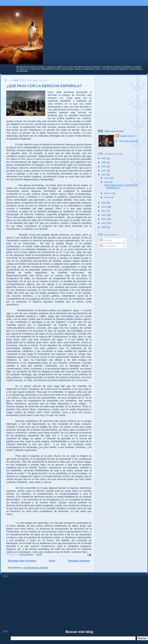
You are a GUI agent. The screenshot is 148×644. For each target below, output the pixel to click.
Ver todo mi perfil (128, 141)
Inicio (52, 561)
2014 (104, 207)
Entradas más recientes (22, 561)
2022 (104, 162)
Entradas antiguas (79, 561)
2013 (104, 211)
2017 (104, 170)
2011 (104, 219)
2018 (104, 166)
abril (107, 182)
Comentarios (108, 246)
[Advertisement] (122, 101)
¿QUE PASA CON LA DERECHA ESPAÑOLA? (44, 86)
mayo (107, 178)
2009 (104, 227)
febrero (108, 193)
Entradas (106, 240)
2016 (104, 175)
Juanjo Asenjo (127, 136)
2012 (104, 215)
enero (107, 197)
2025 (104, 158)
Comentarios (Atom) (36, 568)
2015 (104, 203)
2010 (104, 223)
